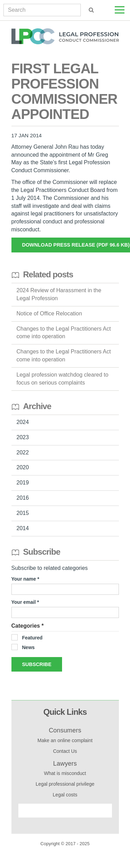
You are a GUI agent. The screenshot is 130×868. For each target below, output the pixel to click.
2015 (23, 513)
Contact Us (65, 751)
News (29, 647)
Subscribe (37, 664)
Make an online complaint (65, 740)
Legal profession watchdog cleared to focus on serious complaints (63, 379)
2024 (23, 422)
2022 (23, 453)
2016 (23, 498)
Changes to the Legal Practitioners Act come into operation (64, 333)
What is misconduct (65, 773)
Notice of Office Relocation (49, 313)
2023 (23, 437)
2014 (23, 528)
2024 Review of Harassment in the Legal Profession (59, 294)
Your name (24, 579)
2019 (23, 483)
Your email (24, 602)
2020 (23, 467)
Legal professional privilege (65, 784)
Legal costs (65, 795)
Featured (32, 638)
